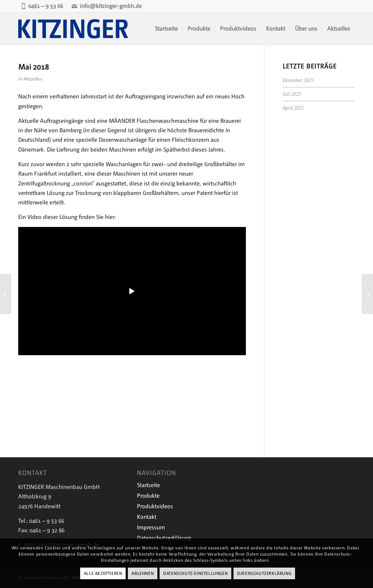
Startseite (148, 485)
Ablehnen (143, 573)
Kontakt (147, 517)
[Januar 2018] (6, 294)
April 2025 (293, 108)
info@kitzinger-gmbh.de (107, 6)
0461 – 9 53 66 (42, 6)
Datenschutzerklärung (264, 573)
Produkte (148, 496)
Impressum (151, 527)
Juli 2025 (292, 94)
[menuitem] (166, 29)
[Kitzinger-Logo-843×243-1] (74, 29)
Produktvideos (155, 506)
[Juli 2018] (367, 294)
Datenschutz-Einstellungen (195, 573)
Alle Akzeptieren (103, 573)
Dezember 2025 (298, 80)
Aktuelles (33, 79)
